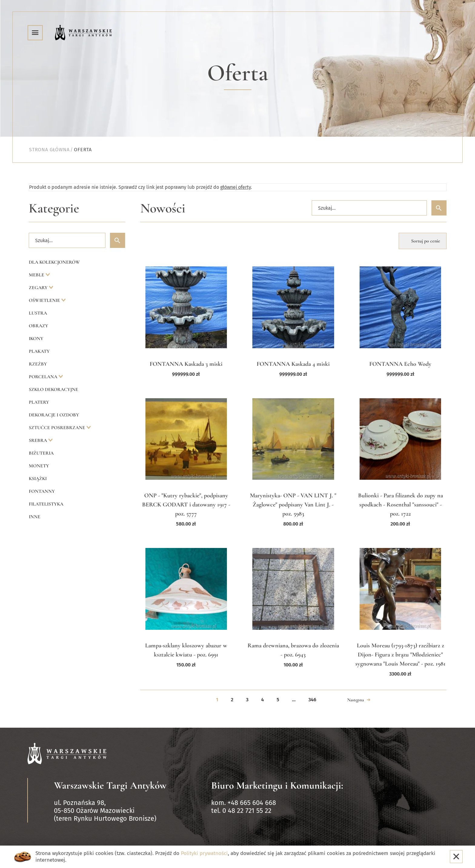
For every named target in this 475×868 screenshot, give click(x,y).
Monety (39, 466)
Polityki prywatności (204, 853)
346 (312, 700)
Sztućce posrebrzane (58, 428)
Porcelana (44, 377)
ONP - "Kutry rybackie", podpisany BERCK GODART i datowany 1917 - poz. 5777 (186, 505)
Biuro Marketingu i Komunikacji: (277, 785)
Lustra (38, 313)
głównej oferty (236, 187)
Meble (37, 275)
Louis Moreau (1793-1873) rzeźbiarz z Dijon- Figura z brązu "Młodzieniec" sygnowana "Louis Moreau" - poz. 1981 (400, 655)
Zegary (39, 288)
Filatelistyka (46, 504)
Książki (38, 479)
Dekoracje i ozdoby (54, 415)
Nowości (163, 208)
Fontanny (42, 491)
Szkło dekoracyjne (53, 389)
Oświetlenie (45, 300)
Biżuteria (41, 453)
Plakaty (39, 351)
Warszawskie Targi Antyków (110, 785)
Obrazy (38, 326)
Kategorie (54, 208)
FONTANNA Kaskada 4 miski (293, 364)
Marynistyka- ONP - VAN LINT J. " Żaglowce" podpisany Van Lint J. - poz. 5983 (293, 505)
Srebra (38, 440)
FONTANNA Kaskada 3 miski (186, 364)
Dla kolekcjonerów (54, 262)
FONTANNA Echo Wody (400, 364)
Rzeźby (38, 364)
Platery (39, 402)
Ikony (36, 339)
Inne (35, 517)
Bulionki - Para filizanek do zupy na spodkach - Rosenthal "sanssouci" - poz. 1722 (400, 505)
